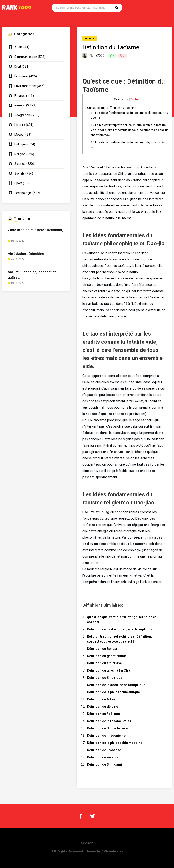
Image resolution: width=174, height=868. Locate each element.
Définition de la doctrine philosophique (116, 685)
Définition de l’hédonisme (106, 736)
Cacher (135, 99)
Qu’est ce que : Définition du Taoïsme (111, 108)
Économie (21, 76)
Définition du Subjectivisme (108, 728)
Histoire (20, 125)
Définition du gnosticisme (106, 656)
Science (20, 164)
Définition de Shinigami (104, 764)
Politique (21, 144)
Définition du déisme (103, 707)
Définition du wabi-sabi (104, 757)
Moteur (19, 135)
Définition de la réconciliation (109, 721)
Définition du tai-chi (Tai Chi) (108, 670)
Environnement (25, 86)
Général (20, 105)
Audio (18, 47)
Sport (18, 183)
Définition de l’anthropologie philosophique (120, 629)
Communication (26, 57)
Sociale (19, 173)
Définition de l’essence (104, 750)
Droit (18, 66)
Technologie (23, 193)
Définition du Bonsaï (102, 649)
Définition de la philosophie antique (113, 692)
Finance (20, 96)
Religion (90, 39)
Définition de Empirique (105, 678)
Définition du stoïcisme (104, 663)
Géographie (23, 115)
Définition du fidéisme (103, 714)
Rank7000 (97, 56)
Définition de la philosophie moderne (115, 743)
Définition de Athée (101, 699)
